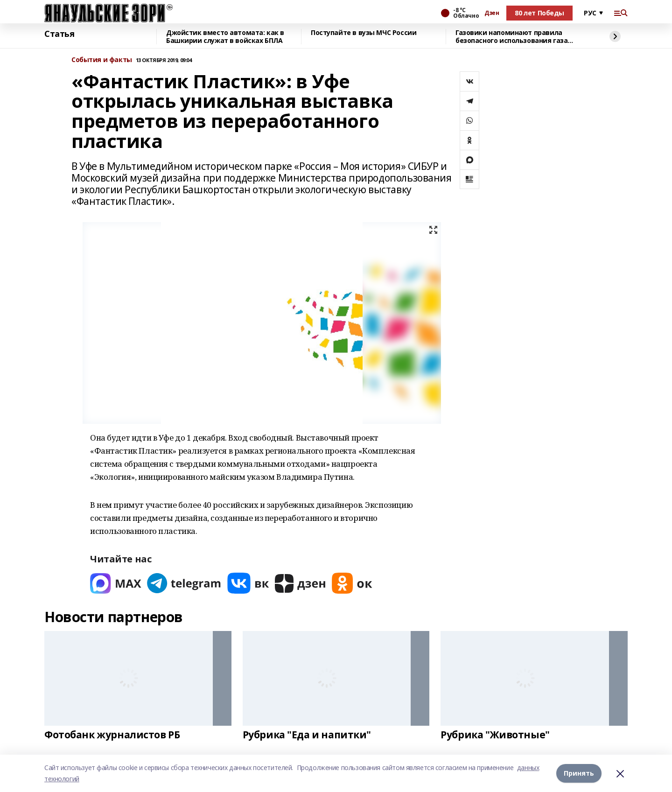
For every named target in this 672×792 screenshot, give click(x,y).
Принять (579, 773)
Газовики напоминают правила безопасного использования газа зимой (511, 37)
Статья (59, 34)
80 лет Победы (539, 13)
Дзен (492, 13)
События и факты (102, 60)
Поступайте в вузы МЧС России (364, 33)
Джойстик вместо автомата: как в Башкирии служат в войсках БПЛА (225, 37)
